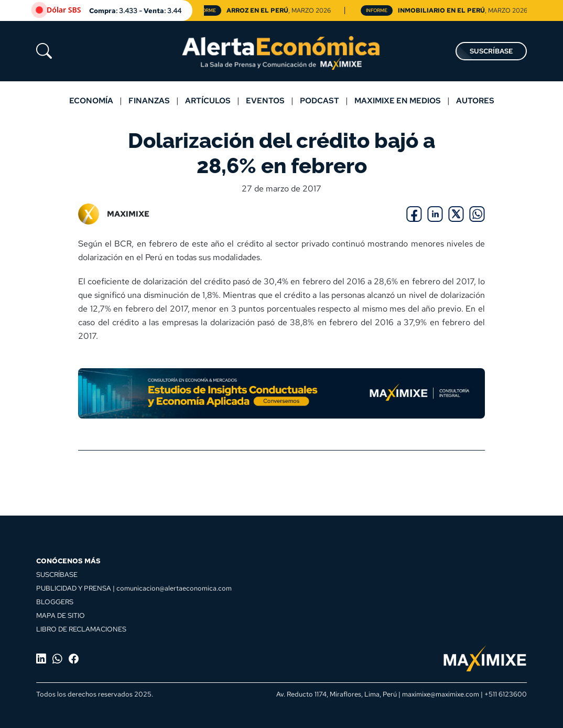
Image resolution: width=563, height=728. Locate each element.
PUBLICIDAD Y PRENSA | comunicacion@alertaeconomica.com (134, 588)
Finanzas (149, 100)
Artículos (208, 100)
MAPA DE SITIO (61, 615)
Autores (475, 100)
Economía (91, 100)
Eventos (265, 100)
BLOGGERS (55, 602)
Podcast (320, 100)
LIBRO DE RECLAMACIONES (81, 629)
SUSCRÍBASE (491, 51)
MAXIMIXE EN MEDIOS (398, 100)
